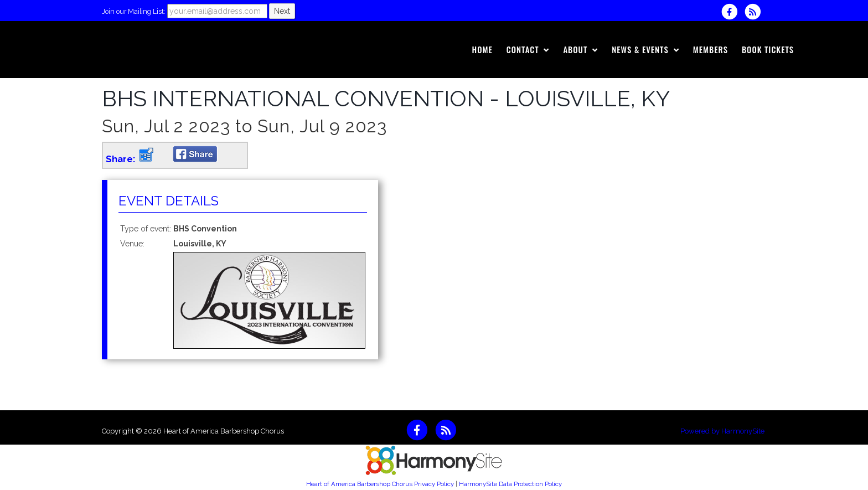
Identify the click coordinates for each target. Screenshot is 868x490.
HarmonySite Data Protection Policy (510, 484)
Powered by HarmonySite (722, 431)
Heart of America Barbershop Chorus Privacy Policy (380, 484)
